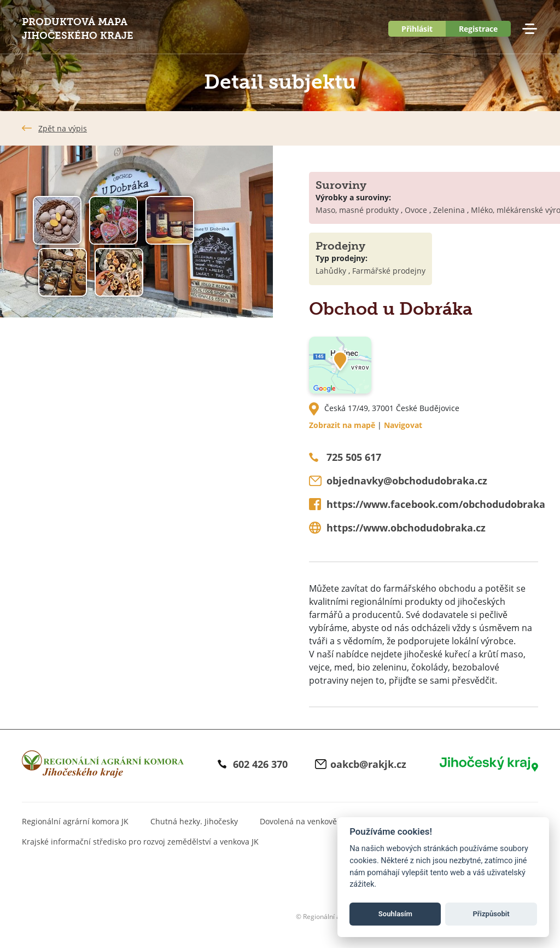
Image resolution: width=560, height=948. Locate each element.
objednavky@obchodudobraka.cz (407, 481)
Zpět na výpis (63, 128)
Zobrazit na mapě (342, 425)
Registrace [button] (478, 29)
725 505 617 (354, 457)
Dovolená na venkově (298, 821)
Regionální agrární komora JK (75, 821)
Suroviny (341, 185)
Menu (529, 29)
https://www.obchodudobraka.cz (406, 528)
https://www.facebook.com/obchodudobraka (436, 504)
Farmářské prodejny (389, 271)
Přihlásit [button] (417, 29)
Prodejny (340, 246)
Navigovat (403, 425)
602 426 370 (260, 764)
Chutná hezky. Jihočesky (194, 821)
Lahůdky (331, 271)
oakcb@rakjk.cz (368, 764)
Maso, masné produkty (357, 210)
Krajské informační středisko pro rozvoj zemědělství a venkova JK (140, 842)
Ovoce (416, 210)
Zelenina (449, 210)
